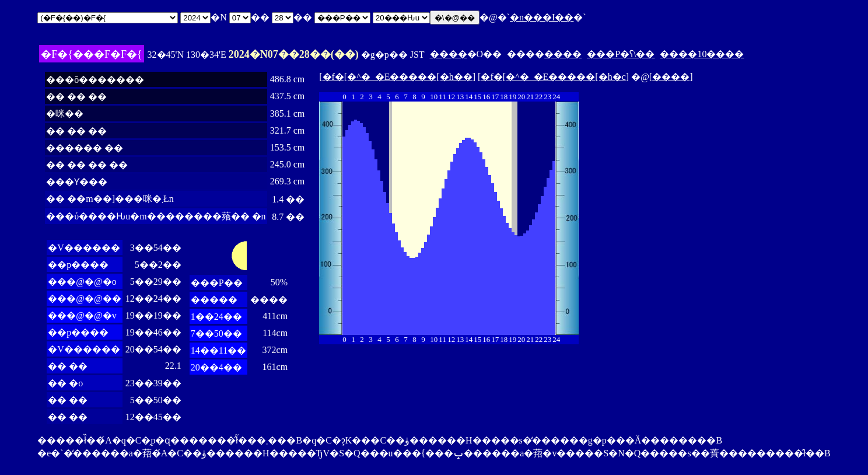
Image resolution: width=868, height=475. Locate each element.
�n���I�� (542, 17)
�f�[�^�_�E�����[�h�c (553, 77)
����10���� (702, 54)
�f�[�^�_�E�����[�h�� (398, 77)
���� (449, 54)
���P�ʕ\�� (621, 54)
